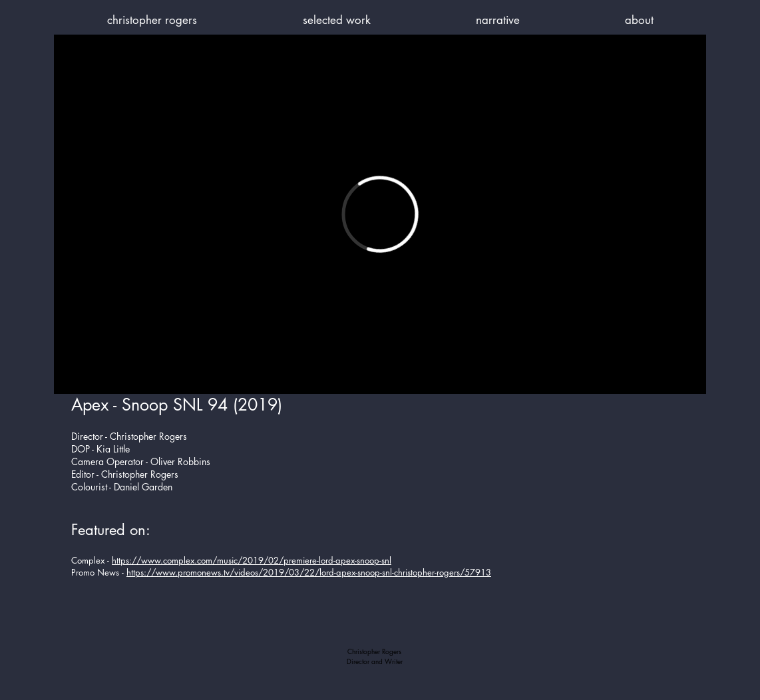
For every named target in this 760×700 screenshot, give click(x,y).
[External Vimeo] (380, 214)
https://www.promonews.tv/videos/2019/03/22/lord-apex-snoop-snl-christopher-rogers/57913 (309, 572)
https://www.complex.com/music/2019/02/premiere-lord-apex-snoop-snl (252, 560)
